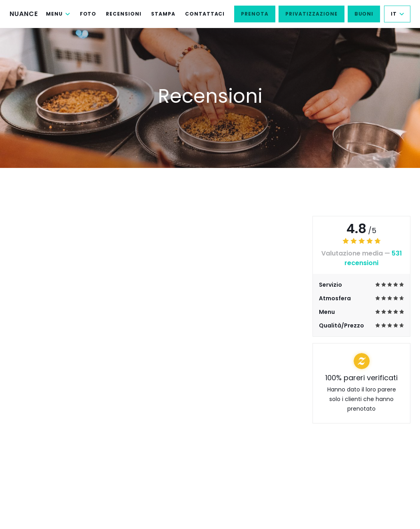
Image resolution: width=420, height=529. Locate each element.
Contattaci (205, 14)
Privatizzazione (311, 14)
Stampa (163, 14)
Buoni (364, 14)
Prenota (255, 14)
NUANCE (24, 14)
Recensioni (124, 14)
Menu (58, 14)
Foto (88, 14)
